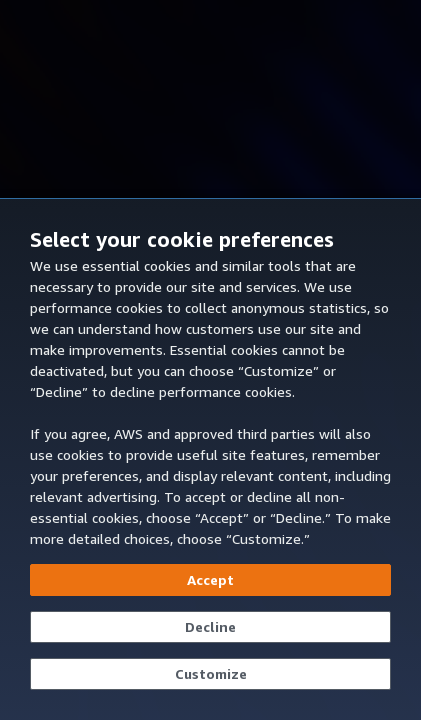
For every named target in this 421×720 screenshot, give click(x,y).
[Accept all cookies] (210, 580)
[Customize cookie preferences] (210, 674)
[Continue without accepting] (210, 627)
